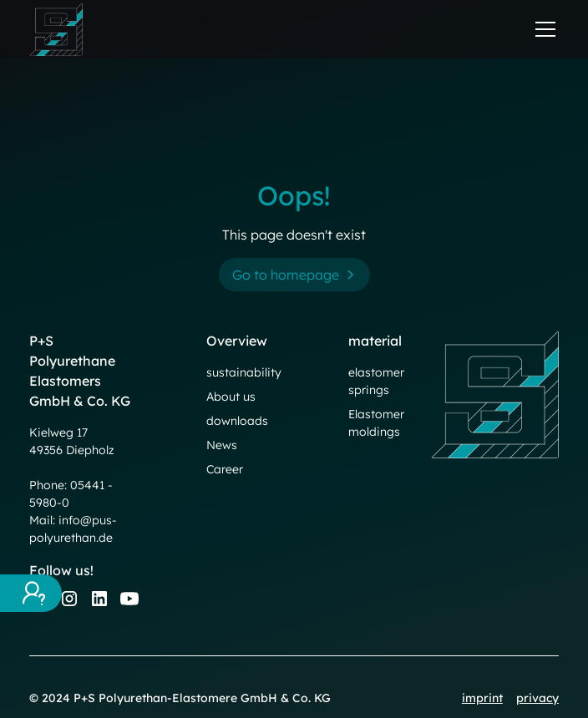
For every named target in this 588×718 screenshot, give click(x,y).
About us (231, 397)
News (222, 445)
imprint (482, 698)
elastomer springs (376, 381)
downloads (237, 421)
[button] (542, 29)
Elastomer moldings (376, 423)
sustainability (244, 372)
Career (225, 469)
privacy (537, 698)
